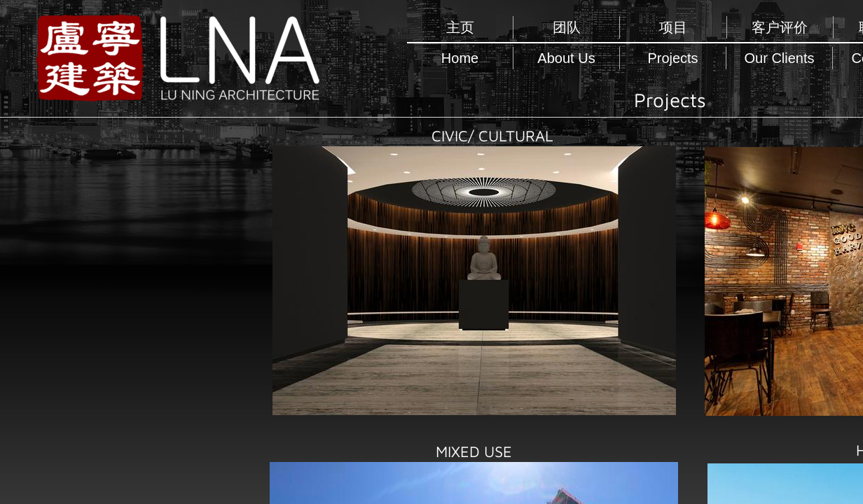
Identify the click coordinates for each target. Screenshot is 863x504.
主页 (460, 27)
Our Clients (779, 58)
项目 (673, 27)
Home (460, 58)
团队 (567, 27)
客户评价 (780, 27)
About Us (566, 58)
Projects (672, 58)
